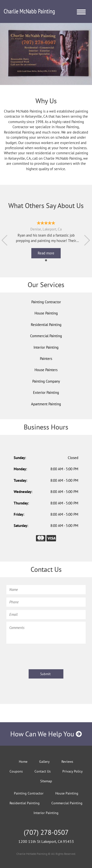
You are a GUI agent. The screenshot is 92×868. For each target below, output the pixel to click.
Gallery (44, 762)
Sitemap (46, 781)
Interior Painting (46, 347)
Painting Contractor (46, 302)
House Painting (46, 313)
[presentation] (44, 656)
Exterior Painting (46, 392)
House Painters (46, 370)
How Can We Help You (46, 734)
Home (23, 762)
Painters (46, 359)
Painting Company (46, 381)
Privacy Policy (73, 771)
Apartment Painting (46, 404)
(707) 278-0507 (46, 832)
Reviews (67, 762)
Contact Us (43, 771)
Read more (46, 253)
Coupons (16, 771)
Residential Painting (46, 325)
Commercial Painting (46, 336)
